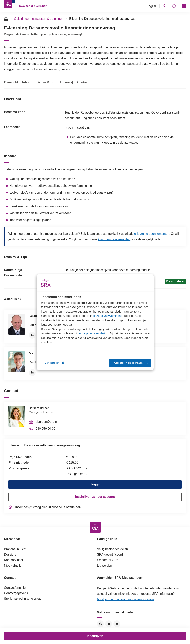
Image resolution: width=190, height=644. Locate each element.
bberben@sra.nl (47, 422)
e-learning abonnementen (152, 234)
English (152, 6)
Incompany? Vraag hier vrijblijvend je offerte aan (48, 507)
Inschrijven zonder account (95, 497)
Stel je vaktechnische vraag (23, 599)
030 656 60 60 (46, 429)
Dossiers (10, 554)
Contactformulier (15, 588)
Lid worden (105, 565)
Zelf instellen (55, 363)
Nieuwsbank (12, 565)
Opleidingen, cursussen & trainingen (39, 19)
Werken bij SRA (108, 560)
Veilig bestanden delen (113, 549)
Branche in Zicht (15, 549)
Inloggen (95, 484)
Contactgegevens (16, 593)
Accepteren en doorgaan (131, 363)
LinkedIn (32, 335)
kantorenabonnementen (114, 239)
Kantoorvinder (14, 560)
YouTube (117, 624)
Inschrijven (95, 636)
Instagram (100, 624)
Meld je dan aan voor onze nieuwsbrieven (125, 599)
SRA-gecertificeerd (110, 554)
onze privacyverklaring (108, 316)
